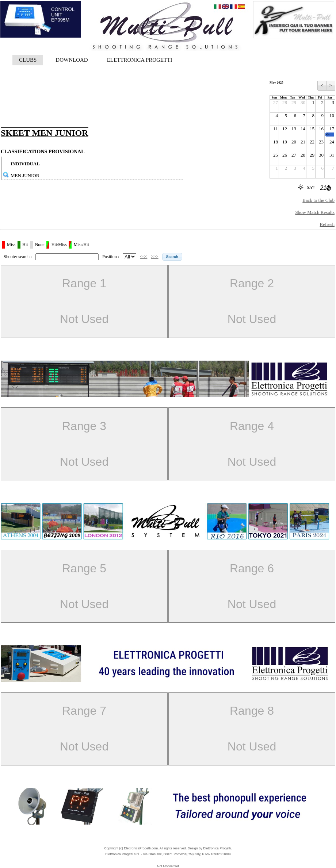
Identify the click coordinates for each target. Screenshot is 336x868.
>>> (154, 257)
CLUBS (28, 60)
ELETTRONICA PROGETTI (140, 60)
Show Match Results (315, 212)
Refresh (327, 224)
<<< (144, 257)
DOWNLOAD (72, 60)
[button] (172, 257)
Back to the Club (318, 200)
